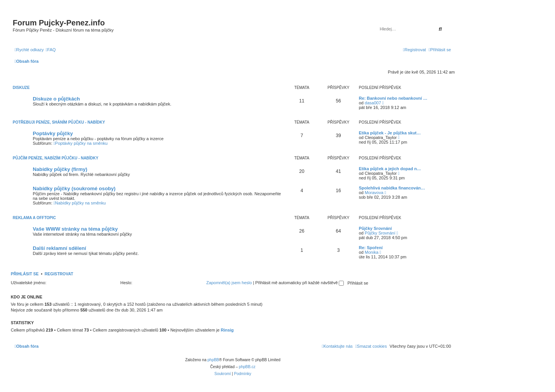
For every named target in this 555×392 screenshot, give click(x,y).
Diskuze (21, 88)
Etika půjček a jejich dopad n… (390, 169)
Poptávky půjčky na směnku (81, 143)
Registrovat (59, 274)
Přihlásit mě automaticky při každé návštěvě (299, 283)
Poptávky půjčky (53, 133)
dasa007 (373, 103)
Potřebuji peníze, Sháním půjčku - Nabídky (59, 122)
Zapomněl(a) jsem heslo (229, 283)
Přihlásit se (25, 274)
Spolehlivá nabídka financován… (392, 188)
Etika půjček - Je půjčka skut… (390, 133)
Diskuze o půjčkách (56, 99)
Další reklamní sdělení (60, 248)
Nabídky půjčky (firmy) (60, 169)
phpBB (213, 360)
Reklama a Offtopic (34, 218)
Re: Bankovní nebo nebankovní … (393, 98)
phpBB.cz (247, 367)
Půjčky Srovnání (375, 228)
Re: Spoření (371, 248)
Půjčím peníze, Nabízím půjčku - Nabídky (55, 158)
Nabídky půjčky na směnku (80, 203)
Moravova (374, 193)
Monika (371, 252)
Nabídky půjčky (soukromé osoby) (74, 188)
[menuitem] (51, 50)
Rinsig (227, 330)
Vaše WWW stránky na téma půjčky (75, 229)
